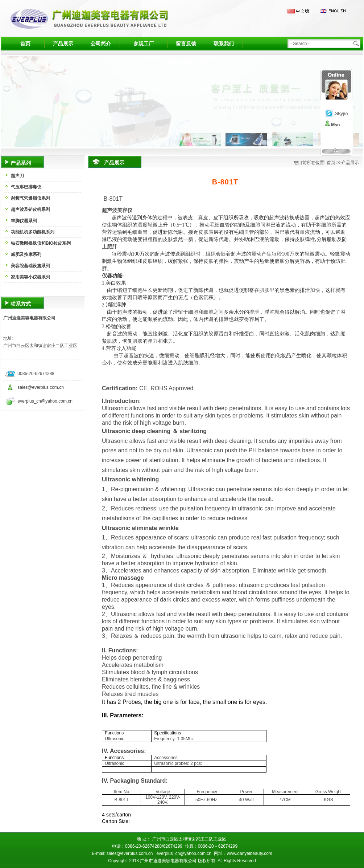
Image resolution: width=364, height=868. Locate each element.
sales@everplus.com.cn (41, 387)
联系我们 (224, 44)
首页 (25, 44)
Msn (335, 125)
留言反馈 (186, 44)
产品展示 (63, 44)
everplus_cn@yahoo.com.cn (45, 401)
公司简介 (101, 44)
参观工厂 (144, 44)
